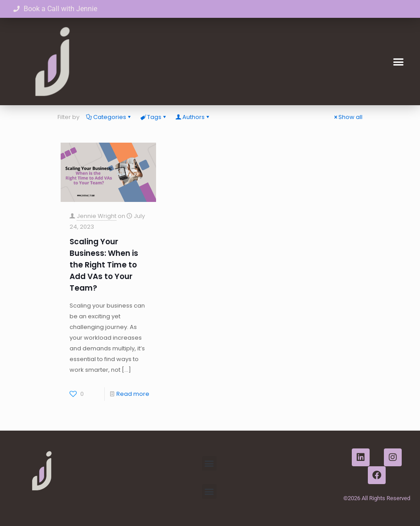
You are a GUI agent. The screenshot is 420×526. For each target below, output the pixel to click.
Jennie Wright (97, 216)
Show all (348, 117)
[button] (398, 62)
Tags (154, 117)
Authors (193, 117)
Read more (133, 394)
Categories (109, 117)
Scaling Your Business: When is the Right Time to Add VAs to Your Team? (104, 265)
